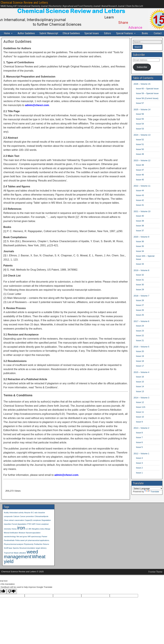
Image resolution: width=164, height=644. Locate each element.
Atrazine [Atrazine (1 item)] (27, 518)
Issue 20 (140, 357)
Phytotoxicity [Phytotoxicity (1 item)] (29, 550)
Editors (109, 33)
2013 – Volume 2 (141, 434)
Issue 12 (140, 408)
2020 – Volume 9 (141, 243)
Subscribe (142, 73)
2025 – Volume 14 (142, 115)
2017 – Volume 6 (141, 327)
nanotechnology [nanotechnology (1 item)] (10, 542)
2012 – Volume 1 (141, 459)
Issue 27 (140, 311)
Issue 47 (140, 175)
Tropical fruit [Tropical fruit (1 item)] (8, 558)
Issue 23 (140, 336)
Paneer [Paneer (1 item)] (45, 542)
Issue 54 (140, 129)
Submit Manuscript (50, 33)
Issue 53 (140, 134)
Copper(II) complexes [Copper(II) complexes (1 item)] (33, 526)
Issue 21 (140, 346)
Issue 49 (140, 160)
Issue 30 (140, 290)
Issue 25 (140, 321)
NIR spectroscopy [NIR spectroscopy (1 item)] (34, 542)
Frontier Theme (155, 577)
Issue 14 (140, 392)
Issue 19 (140, 362)
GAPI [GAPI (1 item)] (34, 530)
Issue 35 (140, 252)
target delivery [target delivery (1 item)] (41, 554)
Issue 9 (139, 427)
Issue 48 (140, 171)
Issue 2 (139, 473)
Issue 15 (140, 387)
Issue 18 (140, 367)
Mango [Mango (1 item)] (48, 534)
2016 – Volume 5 (141, 352)
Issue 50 (140, 155)
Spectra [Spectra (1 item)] (16, 554)
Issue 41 (140, 211)
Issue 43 (140, 201)
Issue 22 (140, 341)
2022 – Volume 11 (142, 192)
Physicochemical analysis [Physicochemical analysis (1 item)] (14, 550)
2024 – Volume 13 (142, 141)
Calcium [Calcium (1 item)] (16, 522)
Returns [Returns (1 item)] (46, 550)
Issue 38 (140, 231)
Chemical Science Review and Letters (24, 3)
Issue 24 (140, 332)
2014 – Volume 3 (141, 403)
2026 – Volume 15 (142, 90)
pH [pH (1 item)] (26, 546)
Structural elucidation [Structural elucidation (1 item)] (27, 554)
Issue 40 (140, 222)
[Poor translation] (12, 597)
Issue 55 (140, 125)
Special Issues (93, 33)
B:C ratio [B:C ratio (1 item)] (34, 518)
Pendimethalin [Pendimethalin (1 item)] (9, 546)
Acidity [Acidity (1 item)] (6, 518)
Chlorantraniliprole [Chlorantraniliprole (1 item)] (41, 522)
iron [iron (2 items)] (21, 533)
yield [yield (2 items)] (9, 567)
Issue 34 (140, 257)
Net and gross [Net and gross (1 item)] (22, 542)
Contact (8, 39)
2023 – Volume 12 (142, 166)
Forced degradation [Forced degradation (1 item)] (19, 530)
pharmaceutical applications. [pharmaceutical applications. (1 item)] (39, 546)
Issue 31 (140, 285)
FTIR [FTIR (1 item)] (29, 530)
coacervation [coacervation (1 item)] (19, 526)
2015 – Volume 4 (141, 378)
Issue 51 (140, 150)
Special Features (127, 33)
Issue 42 (140, 206)
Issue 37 (140, 236)
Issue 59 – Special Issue (147, 99)
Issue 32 (140, 281)
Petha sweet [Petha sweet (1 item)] (20, 546)
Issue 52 (140, 145)
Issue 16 (140, 382)
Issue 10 (140, 423)
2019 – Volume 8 (141, 276)
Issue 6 (139, 448)
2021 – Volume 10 (142, 217)
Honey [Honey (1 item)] (14, 534)
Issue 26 (140, 316)
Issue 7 (139, 443)
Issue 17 (140, 372)
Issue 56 (140, 120)
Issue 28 (140, 306)
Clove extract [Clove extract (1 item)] (9, 526)
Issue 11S (141, 413)
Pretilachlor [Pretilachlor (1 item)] (38, 550)
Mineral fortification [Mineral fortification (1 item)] (11, 538)
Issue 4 (139, 464)
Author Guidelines (27, 33)
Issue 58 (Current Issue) (147, 104)
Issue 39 (140, 226)
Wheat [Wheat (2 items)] (39, 562)
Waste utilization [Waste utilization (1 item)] (20, 558)
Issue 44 (140, 196)
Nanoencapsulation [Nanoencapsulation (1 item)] (33, 538)
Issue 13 (140, 397)
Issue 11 (140, 418)
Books (147, 33)
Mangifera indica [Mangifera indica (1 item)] (38, 534)
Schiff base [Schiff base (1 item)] (8, 554)
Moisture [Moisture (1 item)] (22, 538)
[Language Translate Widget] (148, 494)
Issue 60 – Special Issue (147, 94)
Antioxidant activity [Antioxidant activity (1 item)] (16, 518)
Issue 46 (140, 180)
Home (7, 33)
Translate (152, 497)
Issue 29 (140, 295)
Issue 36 (140, 247)
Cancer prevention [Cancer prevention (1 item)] (27, 522)
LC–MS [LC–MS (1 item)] (29, 534)
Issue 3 (139, 469)
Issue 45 (140, 185)
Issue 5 (139, 453)
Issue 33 (140, 270)
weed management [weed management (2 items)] (21, 560)
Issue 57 (140, 109)
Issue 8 (139, 438)
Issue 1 (139, 478)
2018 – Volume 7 (141, 301)
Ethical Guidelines (73, 33)
